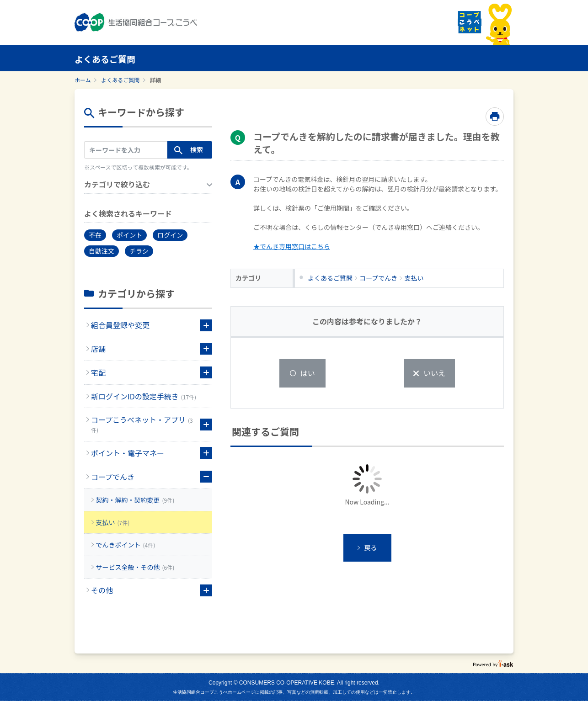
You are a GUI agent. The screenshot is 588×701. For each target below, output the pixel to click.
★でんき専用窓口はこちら (292, 246)
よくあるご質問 (120, 80)
